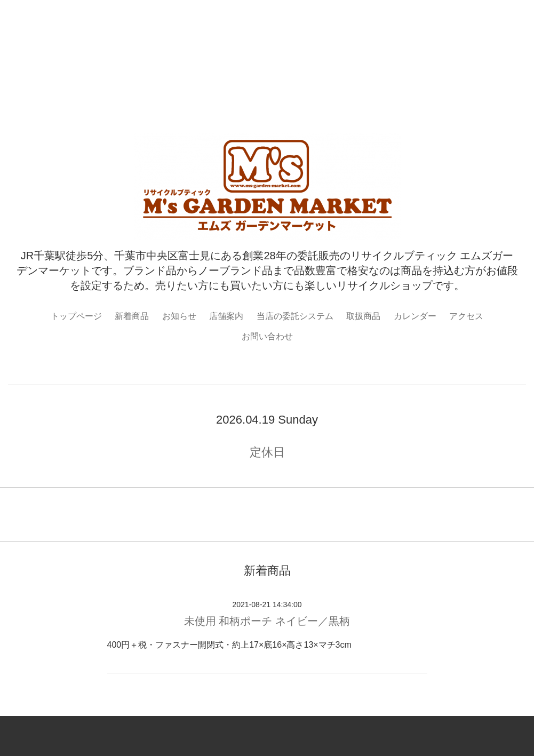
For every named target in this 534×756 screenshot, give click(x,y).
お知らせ (179, 316)
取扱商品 (363, 316)
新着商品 (132, 316)
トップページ (76, 316)
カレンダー (415, 316)
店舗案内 (226, 316)
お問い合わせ (267, 336)
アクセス (466, 316)
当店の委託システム (295, 316)
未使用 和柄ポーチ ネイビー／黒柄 (267, 621)
